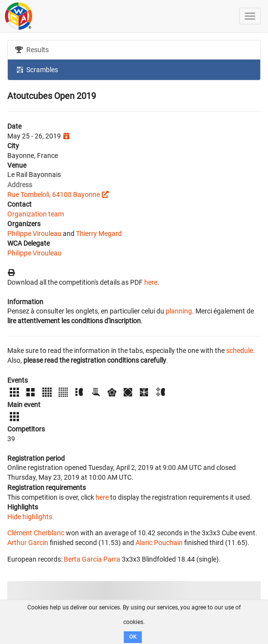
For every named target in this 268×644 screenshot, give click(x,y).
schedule (239, 351)
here (151, 282)
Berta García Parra (92, 559)
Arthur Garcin (28, 543)
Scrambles (37, 69)
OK (133, 637)
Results (32, 50)
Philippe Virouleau (34, 234)
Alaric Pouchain (159, 543)
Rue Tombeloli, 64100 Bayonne (54, 195)
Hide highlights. (31, 517)
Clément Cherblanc (36, 533)
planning (179, 311)
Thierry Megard (99, 234)
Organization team (36, 214)
